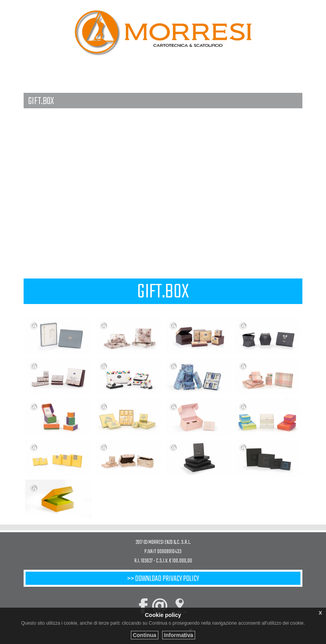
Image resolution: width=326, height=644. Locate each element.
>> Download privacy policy (163, 579)
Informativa (179, 635)
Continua (145, 635)
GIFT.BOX (41, 101)
